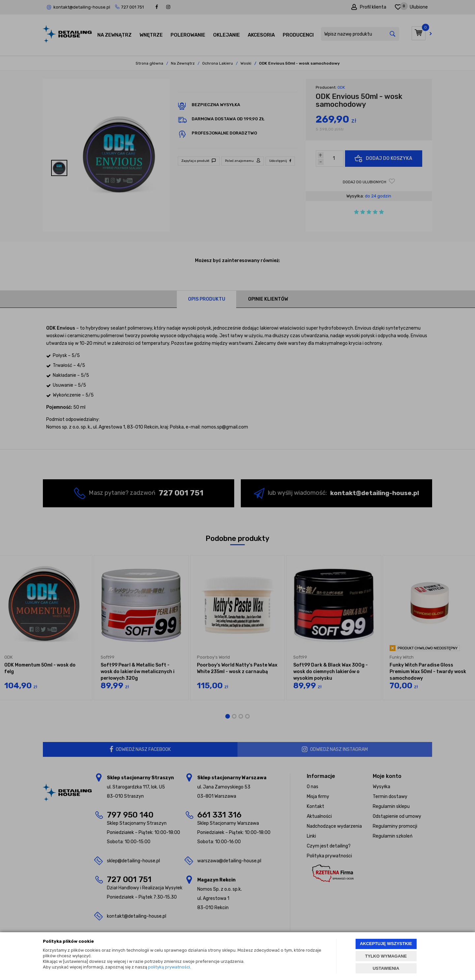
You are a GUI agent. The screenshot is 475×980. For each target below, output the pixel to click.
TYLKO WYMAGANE (386, 956)
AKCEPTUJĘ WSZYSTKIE (386, 944)
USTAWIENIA (386, 968)
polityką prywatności (169, 967)
